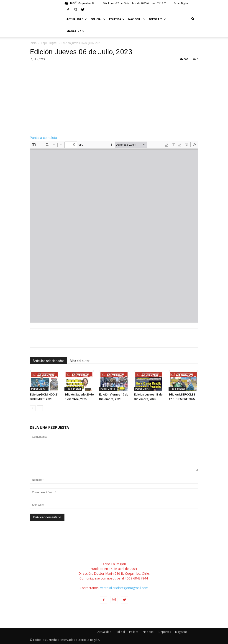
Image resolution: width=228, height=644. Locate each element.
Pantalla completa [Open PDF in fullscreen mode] (43, 138)
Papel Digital (181, 3)
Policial (98, 19)
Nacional (137, 19)
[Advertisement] (114, 98)
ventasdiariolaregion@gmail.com (124, 588)
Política (117, 19)
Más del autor (80, 361)
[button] (193, 19)
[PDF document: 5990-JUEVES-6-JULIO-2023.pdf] (114, 232)
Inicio (33, 43)
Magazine (75, 31)
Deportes (157, 19)
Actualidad (77, 19)
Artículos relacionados (49, 361)
